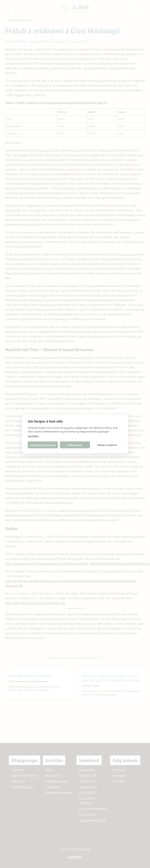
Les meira (33, 436)
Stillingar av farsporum (107, 445)
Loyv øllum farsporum (43, 445)
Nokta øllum (75, 445)
